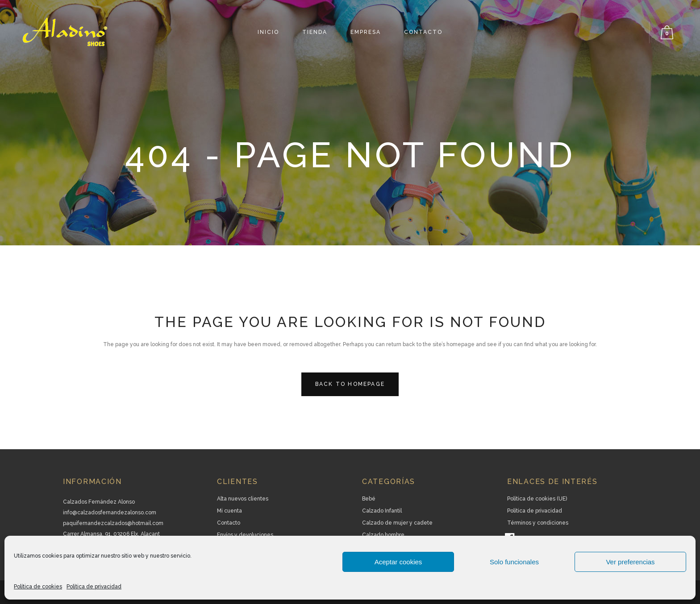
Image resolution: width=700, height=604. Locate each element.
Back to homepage (350, 384)
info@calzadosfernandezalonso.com (110, 513)
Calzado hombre (383, 535)
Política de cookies (38, 587)
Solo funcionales (514, 562)
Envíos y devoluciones (245, 535)
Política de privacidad (94, 587)
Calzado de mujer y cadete (397, 523)
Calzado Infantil (382, 511)
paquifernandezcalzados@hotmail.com (113, 523)
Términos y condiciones (538, 523)
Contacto (229, 523)
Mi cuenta (229, 511)
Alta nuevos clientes (243, 499)
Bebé (369, 499)
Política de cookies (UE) (537, 499)
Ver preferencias (630, 562)
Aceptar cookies (398, 562)
